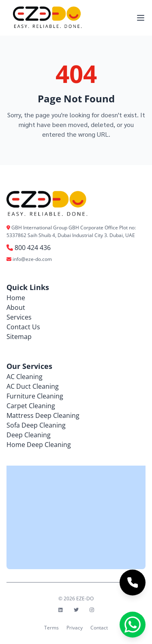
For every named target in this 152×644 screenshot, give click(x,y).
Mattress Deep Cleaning (43, 415)
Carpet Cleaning (31, 406)
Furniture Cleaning (35, 396)
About (16, 307)
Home (16, 298)
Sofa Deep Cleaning (36, 425)
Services (19, 317)
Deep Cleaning (29, 435)
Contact (99, 628)
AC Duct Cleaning (33, 386)
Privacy (75, 628)
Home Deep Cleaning (39, 445)
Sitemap (19, 337)
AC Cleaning (25, 377)
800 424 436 (33, 248)
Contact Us (23, 327)
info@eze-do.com (32, 259)
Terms (51, 628)
